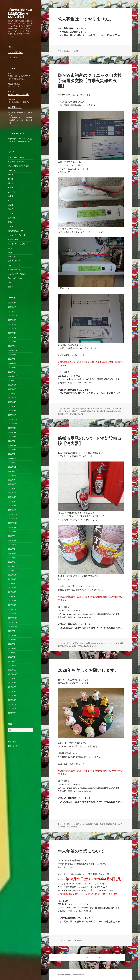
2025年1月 (12, 346)
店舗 (10, 252)
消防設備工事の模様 (16, 162)
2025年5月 (12, 333)
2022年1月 (12, 463)
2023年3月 (12, 406)
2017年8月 (12, 683)
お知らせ (12, 170)
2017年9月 (12, 678)
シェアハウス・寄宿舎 (17, 274)
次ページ (128, 958)
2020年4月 (12, 549)
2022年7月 (12, 437)
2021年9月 (12, 480)
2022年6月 (12, 441)
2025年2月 (12, 342)
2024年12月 (13, 350)
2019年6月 (12, 592)
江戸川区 (12, 218)
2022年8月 (12, 432)
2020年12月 (13, 514)
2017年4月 (12, 696)
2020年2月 (12, 558)
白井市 (11, 196)
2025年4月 (12, 337)
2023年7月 (12, 393)
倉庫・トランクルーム (17, 265)
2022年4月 (12, 450)
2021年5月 (12, 493)
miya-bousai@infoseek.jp (19, 94)
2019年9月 (12, 579)
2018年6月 (12, 644)
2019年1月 (12, 614)
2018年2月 (12, 657)
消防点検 (99, 411)
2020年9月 (12, 527)
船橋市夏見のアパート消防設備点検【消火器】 (89, 441)
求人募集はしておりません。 (86, 19)
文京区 (11, 226)
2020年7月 (12, 536)
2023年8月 (12, 389)
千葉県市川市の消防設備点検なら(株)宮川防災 (20, 13)
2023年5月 (12, 398)
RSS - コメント (14, 746)
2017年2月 (12, 704)
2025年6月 (12, 329)
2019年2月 (12, 609)
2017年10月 (13, 674)
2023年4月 (12, 402)
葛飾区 (11, 222)
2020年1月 (12, 562)
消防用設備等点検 (76, 414)
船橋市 (11, 179)
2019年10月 (13, 575)
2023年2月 (12, 411)
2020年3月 (12, 553)
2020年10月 (13, 523)
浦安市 (11, 205)
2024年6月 (12, 363)
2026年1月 (12, 307)
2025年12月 (13, 311)
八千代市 (12, 192)
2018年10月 (13, 627)
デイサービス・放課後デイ (19, 244)
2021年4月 (12, 497)
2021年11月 (13, 471)
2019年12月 (13, 566)
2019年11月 (13, 571)
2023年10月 (13, 385)
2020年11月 (13, 519)
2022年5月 (12, 445)
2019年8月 (12, 583)
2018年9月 (12, 631)
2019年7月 (12, 588)
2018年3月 (12, 653)
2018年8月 (12, 635)
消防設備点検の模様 (16, 157)
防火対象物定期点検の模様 (19, 166)
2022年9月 (12, 428)
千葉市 (11, 213)
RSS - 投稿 (12, 742)
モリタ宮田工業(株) (16, 52)
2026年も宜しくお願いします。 (88, 670)
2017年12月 (13, 666)
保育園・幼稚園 (14, 261)
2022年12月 (13, 419)
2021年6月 (12, 488)
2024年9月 (12, 355)
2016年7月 (12, 713)
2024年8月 (12, 359)
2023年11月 (13, 381)
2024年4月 (12, 368)
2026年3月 (12, 303)
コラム (11, 283)
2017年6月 (12, 691)
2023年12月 (13, 376)
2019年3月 (12, 605)
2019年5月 (12, 596)
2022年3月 (12, 454)
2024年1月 (12, 372)
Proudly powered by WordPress (71, 975)
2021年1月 (12, 510)
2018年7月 (12, 640)
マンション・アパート (17, 235)
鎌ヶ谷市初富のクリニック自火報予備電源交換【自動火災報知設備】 (90, 80)
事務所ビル (13, 257)
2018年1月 (12, 661)
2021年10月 (13, 476)
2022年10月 (13, 424)
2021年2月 (12, 506)
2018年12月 (13, 618)
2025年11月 (13, 316)
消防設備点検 (63, 414)
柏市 (10, 200)
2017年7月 (12, 687)
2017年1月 (12, 709)
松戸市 (11, 188)
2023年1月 (12, 415)
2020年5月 (12, 545)
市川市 (11, 175)
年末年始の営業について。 (83, 851)
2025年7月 (12, 324)
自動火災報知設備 (88, 411)
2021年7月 (12, 484)
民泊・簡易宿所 (14, 270)
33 (99, 958)
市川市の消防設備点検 (112, 411)
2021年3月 (12, 501)
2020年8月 (12, 532)
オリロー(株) (13, 57)
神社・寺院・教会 (15, 278)
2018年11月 (13, 622)
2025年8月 (12, 320)
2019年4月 (12, 601)
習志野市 (12, 209)
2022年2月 (12, 458)
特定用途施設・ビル (16, 231)
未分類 (11, 287)
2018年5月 (12, 648)
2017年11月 (13, 670)
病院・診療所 (13, 239)
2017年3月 (12, 700)
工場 (10, 248)
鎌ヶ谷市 (12, 183)
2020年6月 (12, 540)
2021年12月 (13, 467)
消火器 (120, 643)
